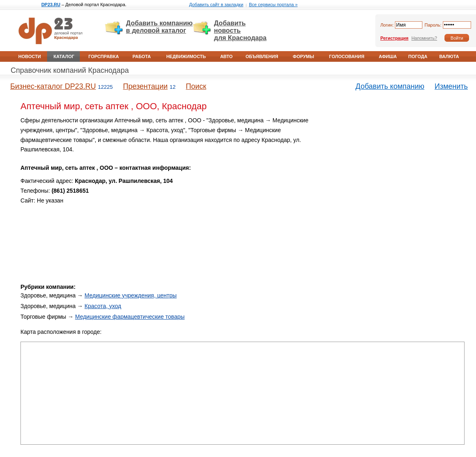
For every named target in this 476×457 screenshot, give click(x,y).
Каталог (64, 56)
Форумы (303, 56)
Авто (226, 56)
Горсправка (104, 56)
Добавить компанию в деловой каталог (159, 27)
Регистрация (394, 38)
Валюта (449, 56)
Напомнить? (424, 38)
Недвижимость (186, 56)
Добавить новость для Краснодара (240, 30)
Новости (30, 56)
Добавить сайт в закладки (216, 5)
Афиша (388, 56)
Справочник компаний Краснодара (70, 70)
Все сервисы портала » (273, 5)
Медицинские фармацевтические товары (130, 317)
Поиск (196, 86)
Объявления (262, 56)
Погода (418, 56)
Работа (142, 56)
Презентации (145, 86)
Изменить (451, 86)
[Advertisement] (395, 173)
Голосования (347, 56)
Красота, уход (103, 306)
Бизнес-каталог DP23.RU (53, 86)
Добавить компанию (390, 86)
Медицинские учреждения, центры (131, 295)
